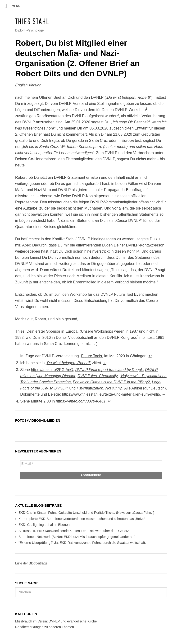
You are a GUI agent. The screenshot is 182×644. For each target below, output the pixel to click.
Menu (16, 6)
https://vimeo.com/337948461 (81, 401)
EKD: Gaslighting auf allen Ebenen (44, 525)
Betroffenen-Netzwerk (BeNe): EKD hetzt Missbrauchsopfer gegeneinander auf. (77, 537)
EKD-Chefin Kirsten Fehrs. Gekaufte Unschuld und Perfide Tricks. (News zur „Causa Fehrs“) (86, 513)
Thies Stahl (32, 21)
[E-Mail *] (91, 464)
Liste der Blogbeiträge (31, 563)
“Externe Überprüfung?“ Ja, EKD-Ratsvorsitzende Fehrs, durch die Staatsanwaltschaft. (82, 543)
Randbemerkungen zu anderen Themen (45, 627)
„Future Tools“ (91, 356)
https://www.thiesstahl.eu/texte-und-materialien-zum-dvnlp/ (111, 394)
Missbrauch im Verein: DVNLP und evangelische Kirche (56, 621)
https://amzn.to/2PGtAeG (52, 370)
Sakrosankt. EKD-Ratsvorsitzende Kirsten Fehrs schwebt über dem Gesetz (74, 531)
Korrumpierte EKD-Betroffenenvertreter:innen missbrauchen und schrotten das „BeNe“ (82, 519)
